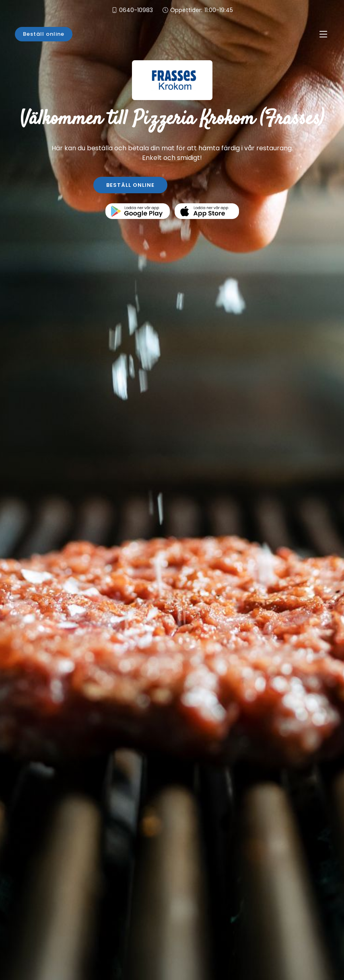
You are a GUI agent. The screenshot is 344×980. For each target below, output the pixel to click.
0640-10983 (136, 10)
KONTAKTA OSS (214, 185)
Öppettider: (202, 10)
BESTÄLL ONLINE (130, 185)
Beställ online (44, 34)
